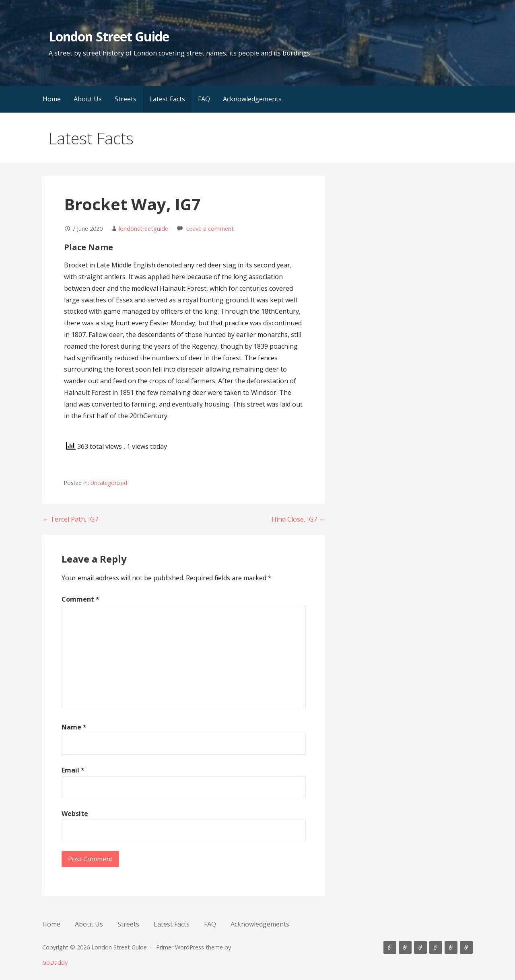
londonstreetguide (143, 229)
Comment (80, 599)
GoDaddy (55, 963)
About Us (88, 99)
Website (75, 814)
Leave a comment (210, 229)
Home (52, 99)
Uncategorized (109, 483)
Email (73, 770)
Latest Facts (167, 99)
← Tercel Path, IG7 (70, 519)
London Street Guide (109, 36)
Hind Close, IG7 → (298, 519)
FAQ (204, 99)
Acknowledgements (252, 99)
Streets (126, 99)
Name (74, 727)
